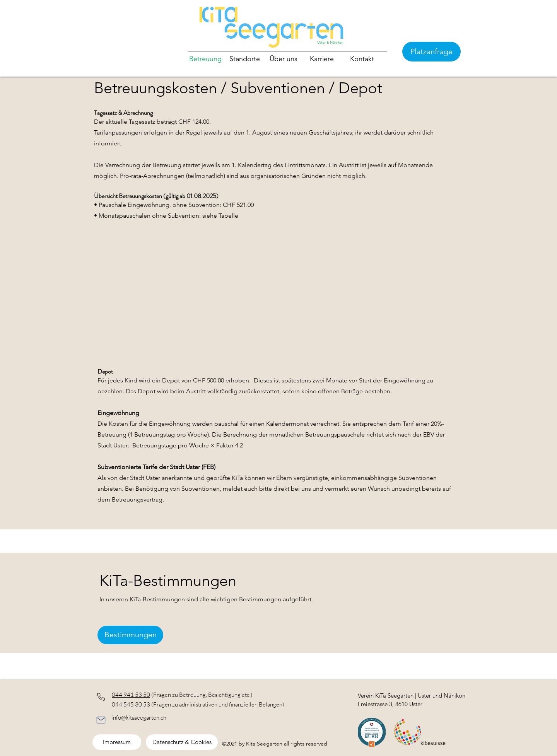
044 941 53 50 (131, 695)
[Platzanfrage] (431, 52)
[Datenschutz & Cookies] (182, 742)
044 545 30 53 (131, 704)
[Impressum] (117, 742)
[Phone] (101, 697)
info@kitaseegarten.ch (139, 718)
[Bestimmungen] (130, 635)
